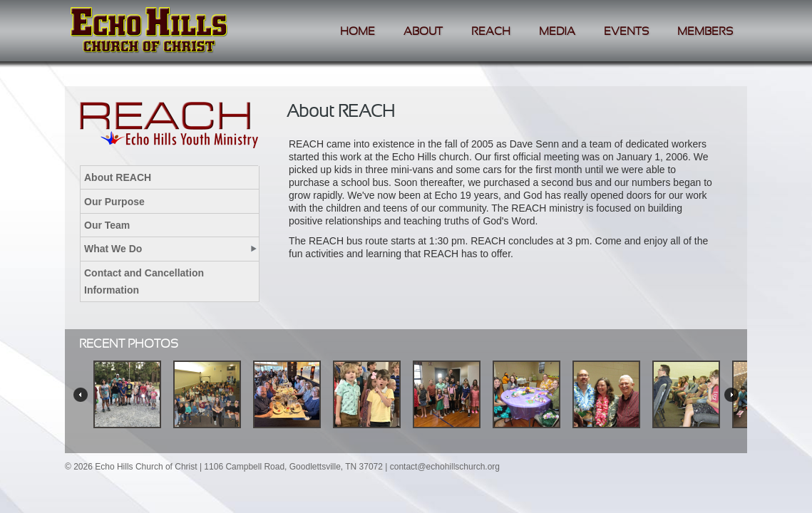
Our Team (107, 225)
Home (358, 32)
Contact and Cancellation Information (144, 281)
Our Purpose (114, 202)
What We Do (113, 249)
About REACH (118, 177)
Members (705, 32)
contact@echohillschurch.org (445, 467)
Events (626, 32)
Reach (491, 32)
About (423, 32)
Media (557, 32)
